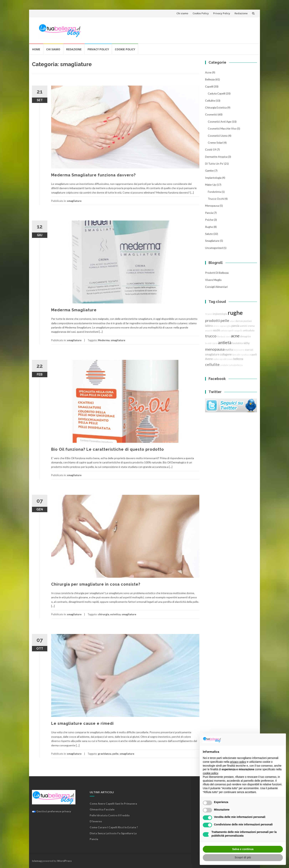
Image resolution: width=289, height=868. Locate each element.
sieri (228, 336)
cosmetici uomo (218, 136)
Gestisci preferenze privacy (51, 811)
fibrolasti (221, 336)
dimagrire (245, 336)
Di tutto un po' (214, 164)
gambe (209, 170)
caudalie (224, 365)
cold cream (228, 359)
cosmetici (211, 114)
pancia (209, 213)
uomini (243, 326)
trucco (211, 336)
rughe (209, 227)
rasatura (245, 355)
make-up (218, 359)
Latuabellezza (236, 365)
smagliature (74, 201)
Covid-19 (211, 149)
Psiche (209, 220)
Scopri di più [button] (243, 857)
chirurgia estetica (216, 107)
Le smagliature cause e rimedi (82, 723)
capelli (254, 355)
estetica (115, 614)
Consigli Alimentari (216, 287)
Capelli (209, 86)
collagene (226, 354)
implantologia (213, 178)
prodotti (213, 320)
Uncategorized (214, 248)
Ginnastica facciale (102, 809)
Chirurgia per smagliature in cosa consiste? (96, 584)
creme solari (215, 143)
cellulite (210, 101)
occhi (216, 330)
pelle (115, 754)
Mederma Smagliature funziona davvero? (93, 175)
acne (208, 72)
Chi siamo (182, 13)
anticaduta (249, 330)
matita (229, 350)
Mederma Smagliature (74, 310)
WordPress (64, 861)
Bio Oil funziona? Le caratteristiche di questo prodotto (108, 449)
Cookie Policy (201, 13)
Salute (209, 234)
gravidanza (105, 754)
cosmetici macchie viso (222, 128)
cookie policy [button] (210, 773)
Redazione (241, 13)
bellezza (210, 79)
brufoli (208, 343)
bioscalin (236, 355)
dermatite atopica (216, 157)
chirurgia (104, 614)
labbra (209, 326)
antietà (225, 342)
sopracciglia (225, 326)
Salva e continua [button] (243, 849)
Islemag (37, 861)
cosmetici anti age (220, 122)
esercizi (249, 350)
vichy (246, 343)
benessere (239, 350)
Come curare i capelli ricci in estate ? (114, 827)
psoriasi (248, 321)
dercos (239, 321)
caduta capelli (217, 93)
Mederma (104, 340)
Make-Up (211, 185)
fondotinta (214, 192)
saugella (238, 330)
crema (251, 326)
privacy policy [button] (238, 762)
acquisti (209, 330)
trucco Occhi (216, 199)
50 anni (209, 314)
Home (36, 49)
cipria (215, 343)
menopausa (212, 206)
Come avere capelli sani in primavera (113, 804)
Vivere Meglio (213, 280)
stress (216, 326)
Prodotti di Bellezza (217, 273)
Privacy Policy (222, 13)
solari (232, 321)
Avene (209, 359)
